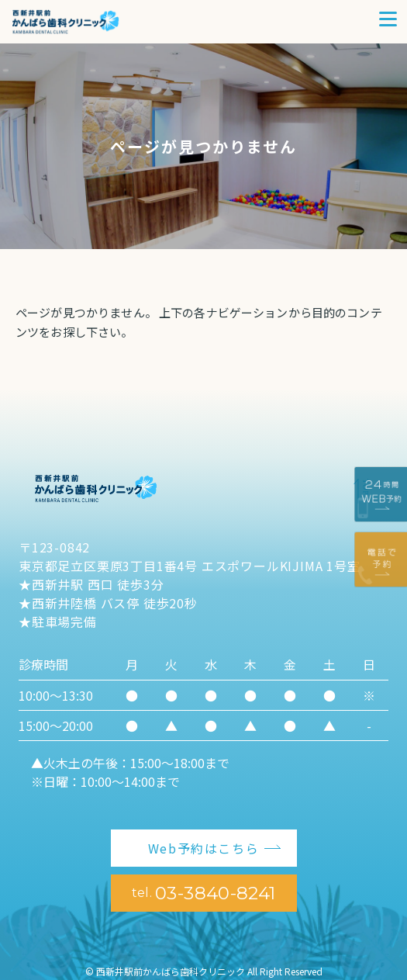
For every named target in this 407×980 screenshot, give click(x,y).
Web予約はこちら (203, 848)
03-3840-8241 (204, 893)
